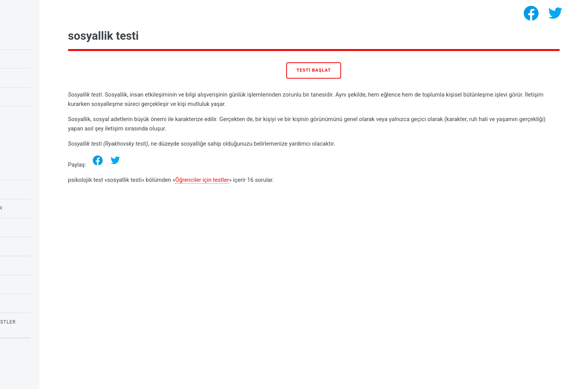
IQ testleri (24, 246)
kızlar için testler (35, 303)
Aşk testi (21, 97)
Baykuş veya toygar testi (44, 77)
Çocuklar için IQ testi (39, 40)
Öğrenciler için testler (286, 180)
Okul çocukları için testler (48, 208)
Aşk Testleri (26, 227)
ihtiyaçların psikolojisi (42, 265)
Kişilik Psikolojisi (33, 284)
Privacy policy (23, 366)
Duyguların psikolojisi (40, 171)
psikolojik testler (63, 378)
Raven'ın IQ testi (31, 59)
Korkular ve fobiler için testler (54, 322)
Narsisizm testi (30, 115)
